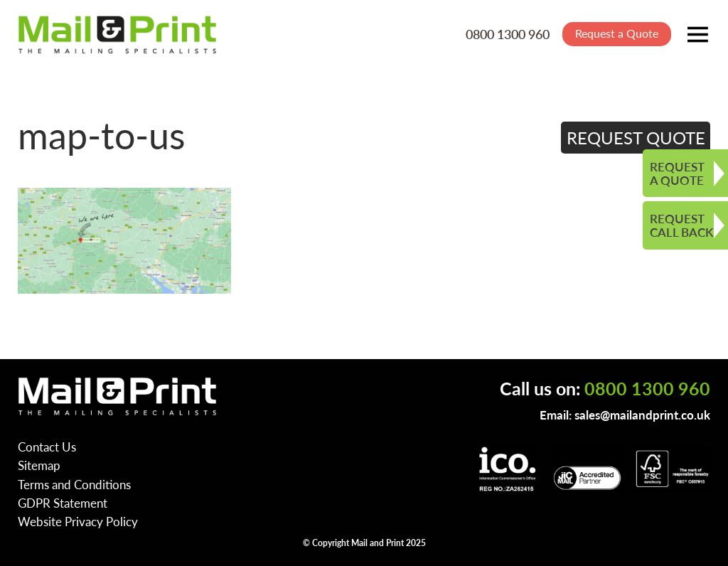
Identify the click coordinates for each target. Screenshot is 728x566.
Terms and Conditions (74, 484)
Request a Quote (617, 33)
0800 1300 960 (508, 34)
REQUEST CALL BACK (681, 225)
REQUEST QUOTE (636, 137)
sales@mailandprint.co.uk (642, 415)
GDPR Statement (63, 503)
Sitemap (39, 465)
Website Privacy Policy (78, 521)
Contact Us (47, 447)
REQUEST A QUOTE (677, 173)
